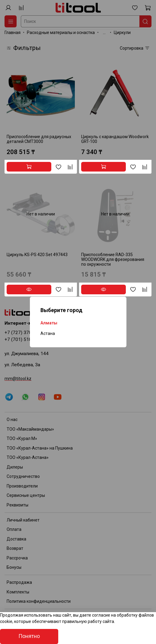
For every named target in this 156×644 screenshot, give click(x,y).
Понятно (29, 636)
